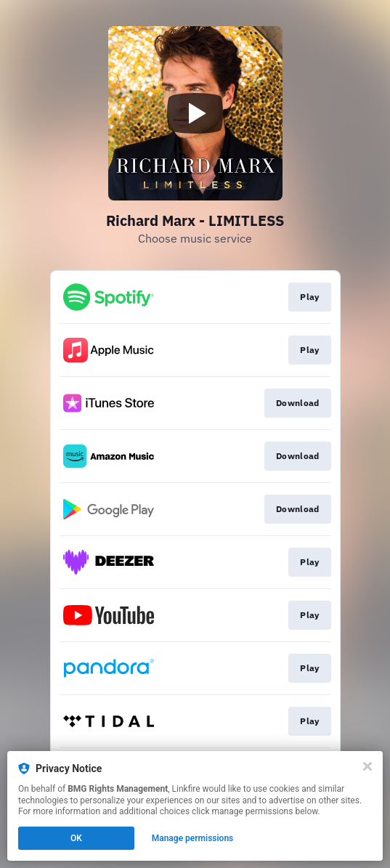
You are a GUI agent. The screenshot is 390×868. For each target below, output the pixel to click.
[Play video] (195, 113)
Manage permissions (193, 838)
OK (76, 838)
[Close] (367, 766)
